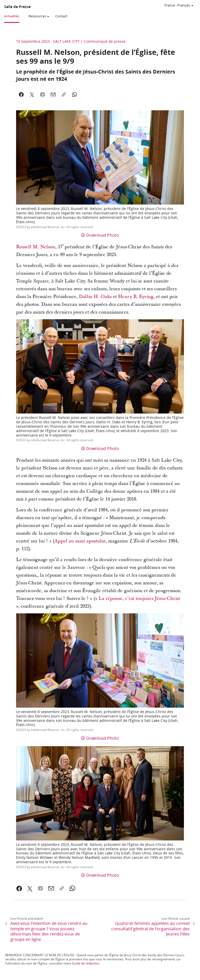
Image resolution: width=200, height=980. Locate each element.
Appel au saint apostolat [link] (80, 541)
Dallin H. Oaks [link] (95, 297)
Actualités (12, 16)
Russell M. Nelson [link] (36, 247)
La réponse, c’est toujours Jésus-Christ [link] (139, 598)
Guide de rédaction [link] (86, 963)
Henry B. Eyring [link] (136, 297)
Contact (61, 16)
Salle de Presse (17, 7)
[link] (19, 888)
